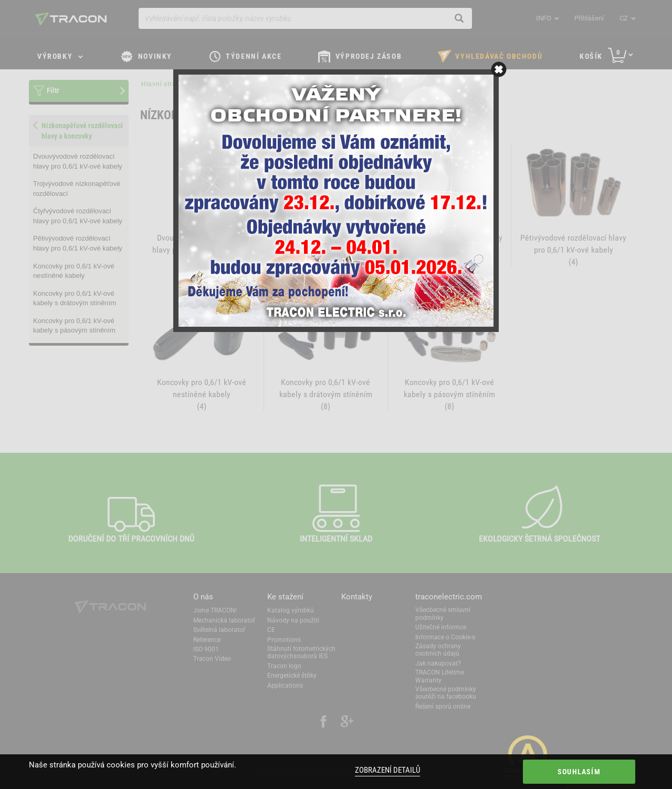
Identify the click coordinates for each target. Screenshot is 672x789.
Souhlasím (579, 772)
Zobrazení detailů (387, 770)
